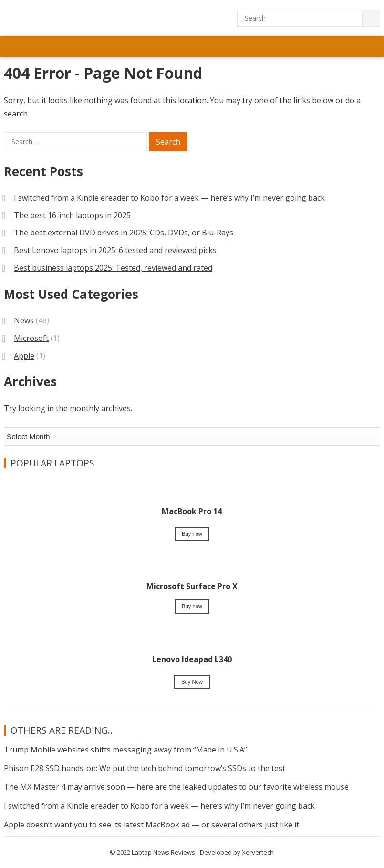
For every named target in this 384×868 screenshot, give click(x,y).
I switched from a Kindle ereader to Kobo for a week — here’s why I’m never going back (169, 198)
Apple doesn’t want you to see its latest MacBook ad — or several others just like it (151, 825)
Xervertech (258, 852)
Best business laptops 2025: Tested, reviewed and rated (113, 268)
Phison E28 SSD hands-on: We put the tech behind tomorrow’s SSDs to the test (145, 768)
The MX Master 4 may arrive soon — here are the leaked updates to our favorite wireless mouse (176, 787)
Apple (24, 356)
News (24, 320)
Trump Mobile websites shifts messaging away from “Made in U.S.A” (125, 750)
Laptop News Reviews (163, 852)
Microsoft (31, 338)
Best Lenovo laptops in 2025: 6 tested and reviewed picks (115, 250)
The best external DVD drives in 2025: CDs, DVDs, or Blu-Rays (124, 233)
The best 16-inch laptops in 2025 (72, 215)
